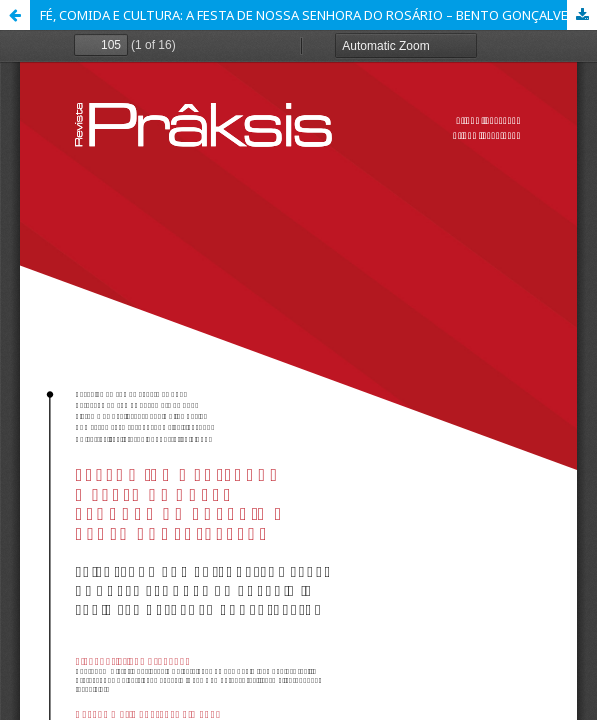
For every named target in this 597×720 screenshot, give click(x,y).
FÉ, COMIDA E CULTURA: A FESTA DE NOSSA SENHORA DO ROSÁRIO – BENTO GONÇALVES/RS (318, 15)
